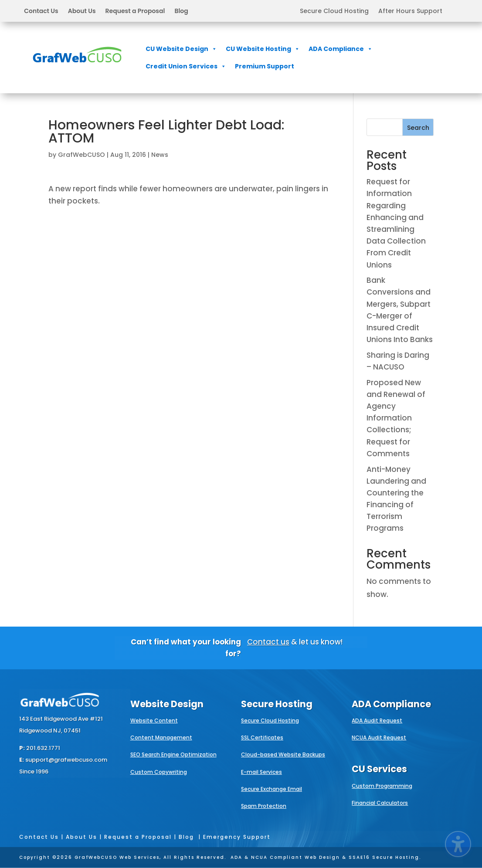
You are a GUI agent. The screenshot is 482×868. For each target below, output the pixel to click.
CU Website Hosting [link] (263, 49)
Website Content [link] (154, 721)
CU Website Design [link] (181, 49)
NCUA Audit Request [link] (379, 737)
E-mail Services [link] (261, 772)
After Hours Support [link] (410, 12)
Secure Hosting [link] (277, 704)
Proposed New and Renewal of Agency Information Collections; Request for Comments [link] (396, 418)
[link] (77, 68)
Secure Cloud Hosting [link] (334, 12)
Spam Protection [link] (264, 806)
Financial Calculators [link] (380, 803)
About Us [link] (82, 12)
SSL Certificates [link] (262, 737)
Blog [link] (181, 12)
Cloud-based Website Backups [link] (283, 754)
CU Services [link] (379, 769)
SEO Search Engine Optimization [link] (173, 754)
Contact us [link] (268, 642)
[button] (106, 11)
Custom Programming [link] (382, 786)
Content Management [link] (161, 737)
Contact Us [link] (41, 12)
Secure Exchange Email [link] (272, 789)
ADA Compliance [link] (341, 49)
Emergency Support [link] (237, 837)
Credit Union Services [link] (186, 66)
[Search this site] (400, 127)
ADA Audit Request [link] (377, 721)
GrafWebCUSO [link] (81, 155)
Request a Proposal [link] (135, 12)
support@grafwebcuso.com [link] (66, 760)
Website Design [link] (167, 704)
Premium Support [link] (265, 66)
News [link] (160, 155)
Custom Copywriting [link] (159, 772)
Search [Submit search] (418, 128)
